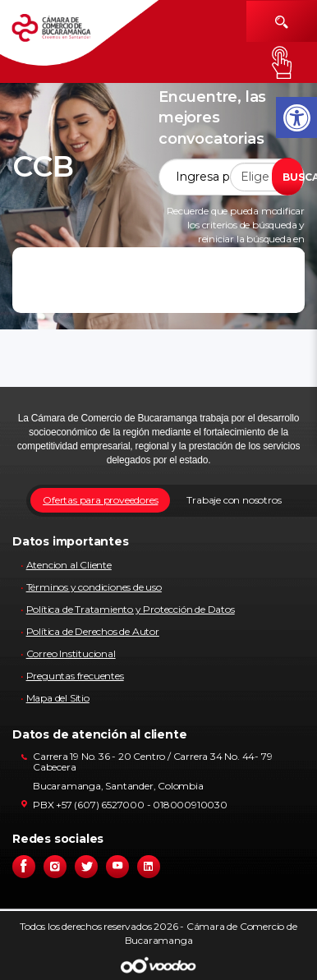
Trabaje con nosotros (234, 500)
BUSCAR (293, 177)
